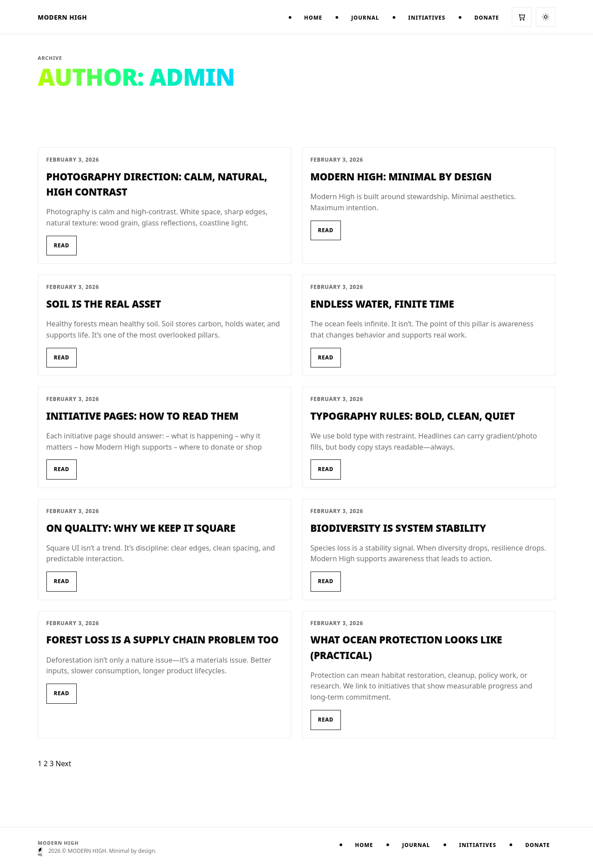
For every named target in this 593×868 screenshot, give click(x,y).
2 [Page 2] (46, 764)
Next (63, 764)
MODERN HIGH (63, 17)
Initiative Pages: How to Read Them (143, 416)
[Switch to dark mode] (546, 17)
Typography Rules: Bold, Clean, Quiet (413, 416)
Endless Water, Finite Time (382, 304)
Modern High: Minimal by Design (401, 176)
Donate (487, 18)
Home (313, 18)
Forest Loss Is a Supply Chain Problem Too (163, 639)
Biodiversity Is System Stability (398, 528)
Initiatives (427, 18)
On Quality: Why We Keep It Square (141, 528)
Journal (365, 18)
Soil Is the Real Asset (104, 304)
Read (62, 245)
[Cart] (522, 17)
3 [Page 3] (52, 764)
